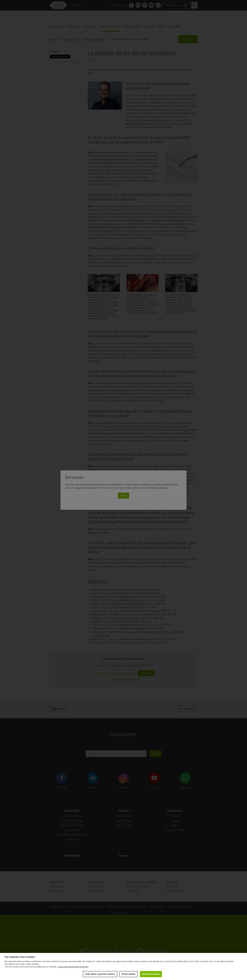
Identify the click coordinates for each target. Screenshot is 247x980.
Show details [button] (128, 974)
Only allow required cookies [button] (100, 974)
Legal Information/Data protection (73, 967)
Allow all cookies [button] (151, 974)
